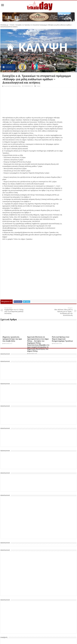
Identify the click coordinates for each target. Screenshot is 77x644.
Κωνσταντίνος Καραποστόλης (12, 86)
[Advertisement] (38, 102)
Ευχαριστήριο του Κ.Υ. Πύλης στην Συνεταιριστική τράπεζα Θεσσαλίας (15, 311)
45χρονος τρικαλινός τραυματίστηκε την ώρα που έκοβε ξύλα (12, 339)
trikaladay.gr (4, 25)
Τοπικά (12, 25)
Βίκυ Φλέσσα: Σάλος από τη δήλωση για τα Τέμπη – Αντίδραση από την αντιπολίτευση (62, 312)
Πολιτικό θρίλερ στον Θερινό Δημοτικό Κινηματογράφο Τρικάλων (62, 339)
